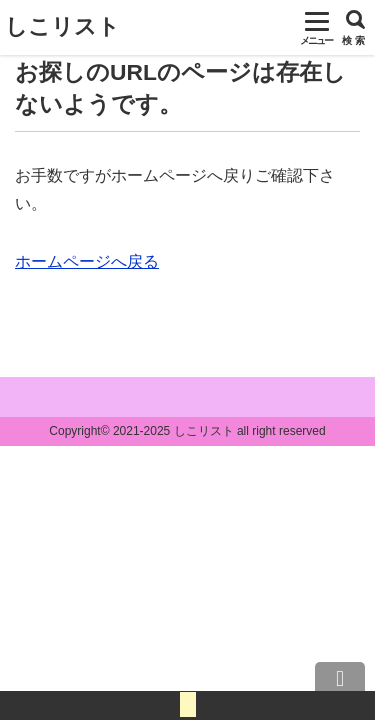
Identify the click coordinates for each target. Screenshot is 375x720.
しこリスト (62, 26)
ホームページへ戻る (87, 261)
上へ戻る (340, 685)
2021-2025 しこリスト (173, 431)
